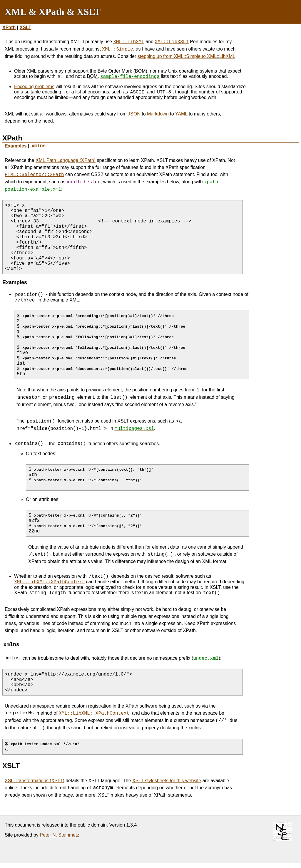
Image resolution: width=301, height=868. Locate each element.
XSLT (26, 27)
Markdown (158, 114)
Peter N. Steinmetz (59, 838)
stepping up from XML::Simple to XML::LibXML (187, 56)
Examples (16, 146)
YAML (181, 114)
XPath (9, 27)
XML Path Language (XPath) (66, 160)
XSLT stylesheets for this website (167, 784)
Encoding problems (34, 87)
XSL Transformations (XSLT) (35, 784)
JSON (134, 114)
